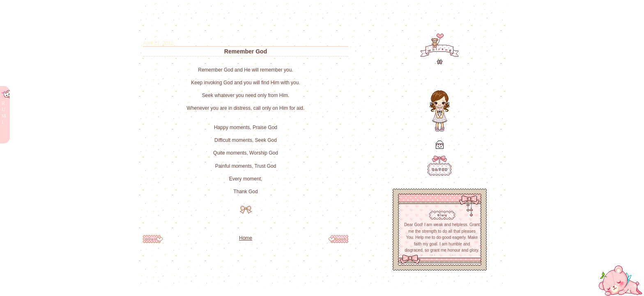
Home (246, 238)
